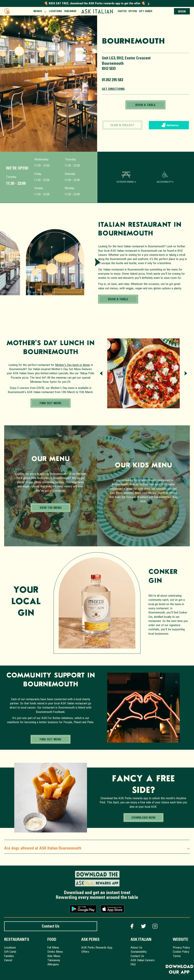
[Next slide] (97, 262)
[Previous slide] (101, 373)
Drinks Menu (55, 952)
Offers (133, 12)
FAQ (133, 965)
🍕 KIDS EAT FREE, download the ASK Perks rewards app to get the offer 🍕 (97, 4)
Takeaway (70, 12)
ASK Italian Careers (143, 960)
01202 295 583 (112, 80)
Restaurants (17, 940)
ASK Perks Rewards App (97, 948)
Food (52, 940)
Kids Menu (54, 956)
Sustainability (139, 952)
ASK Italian (141, 940)
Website (181, 940)
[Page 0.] (142, 401)
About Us (136, 948)
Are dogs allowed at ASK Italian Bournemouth (97, 849)
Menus (40, 12)
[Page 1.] (145, 401)
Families (9, 956)
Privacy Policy (181, 948)
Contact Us (51, 927)
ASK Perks (90, 940)
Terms (177, 956)
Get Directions (113, 89)
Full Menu (53, 948)
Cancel (8, 960)
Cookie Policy (181, 952)
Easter (122, 12)
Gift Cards (146, 12)
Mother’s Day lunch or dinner (73, 365)
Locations (55, 12)
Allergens (53, 965)
